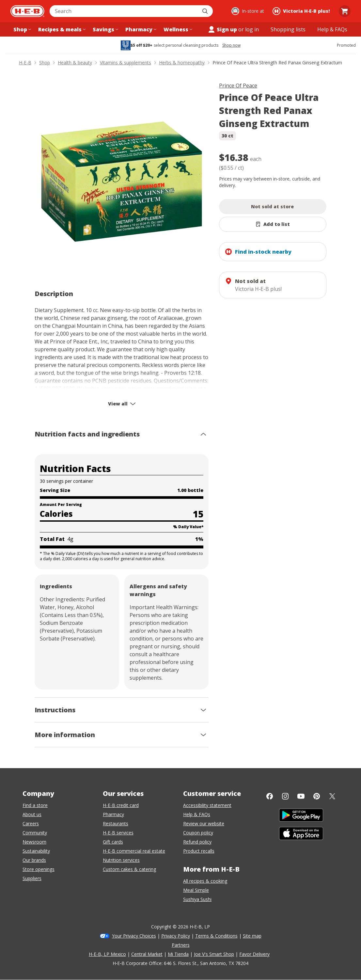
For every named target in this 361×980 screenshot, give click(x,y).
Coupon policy (198, 833)
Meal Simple (196, 890)
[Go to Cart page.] (345, 11)
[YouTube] (301, 796)
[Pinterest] (317, 796)
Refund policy (197, 842)
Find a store (35, 805)
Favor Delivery (254, 954)
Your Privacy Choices (134, 936)
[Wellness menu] (177, 29)
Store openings (39, 869)
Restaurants (116, 823)
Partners (181, 945)
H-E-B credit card (121, 805)
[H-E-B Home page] (27, 11)
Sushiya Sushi (197, 899)
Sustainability (36, 851)
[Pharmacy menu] (140, 29)
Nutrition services (121, 860)
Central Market (147, 954)
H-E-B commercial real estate (134, 851)
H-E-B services (118, 833)
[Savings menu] (105, 29)
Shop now (231, 45)
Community (35, 833)
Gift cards (113, 842)
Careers (31, 823)
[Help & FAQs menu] (332, 29)
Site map (252, 936)
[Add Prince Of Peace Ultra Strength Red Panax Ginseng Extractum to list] (273, 224)
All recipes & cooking (205, 881)
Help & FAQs (197, 814)
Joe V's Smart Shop (214, 954)
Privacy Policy (176, 936)
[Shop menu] (22, 29)
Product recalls (199, 851)
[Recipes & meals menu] (61, 29)
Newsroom (34, 842)
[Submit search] (206, 11)
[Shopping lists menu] (288, 29)
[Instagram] (285, 796)
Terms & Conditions (216, 936)
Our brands (34, 860)
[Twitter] (332, 796)
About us (32, 814)
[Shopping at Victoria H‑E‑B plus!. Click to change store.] (302, 11)
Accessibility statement (207, 805)
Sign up (222, 29)
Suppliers (32, 878)
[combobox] (124, 11)
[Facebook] (270, 796)
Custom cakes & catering (129, 869)
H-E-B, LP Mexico (107, 954)
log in (252, 29)
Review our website (204, 823)
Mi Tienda (178, 954)
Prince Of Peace (238, 86)
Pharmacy (113, 814)
